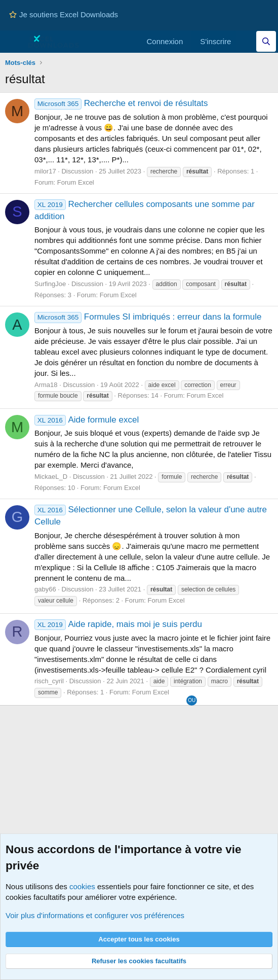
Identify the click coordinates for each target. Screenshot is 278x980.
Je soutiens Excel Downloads (64, 14)
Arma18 (46, 385)
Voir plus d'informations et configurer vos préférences (95, 915)
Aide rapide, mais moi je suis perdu (118, 624)
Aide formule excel (87, 420)
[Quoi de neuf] (246, 41)
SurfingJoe (50, 284)
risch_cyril (49, 681)
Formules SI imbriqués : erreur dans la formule (148, 317)
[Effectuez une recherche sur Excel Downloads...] (266, 41)
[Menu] (14, 42)
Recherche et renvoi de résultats (121, 103)
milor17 (45, 171)
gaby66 (45, 589)
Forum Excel (76, 182)
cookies (82, 886)
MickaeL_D (51, 477)
